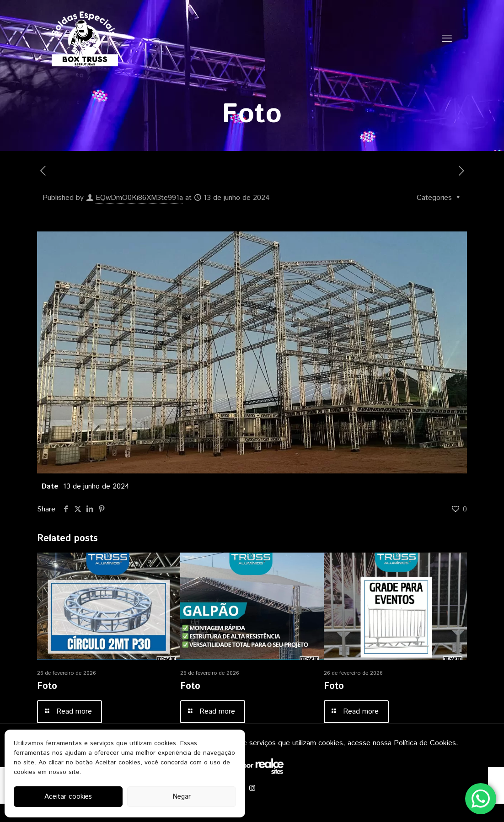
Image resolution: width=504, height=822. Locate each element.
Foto (47, 686)
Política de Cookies (425, 743)
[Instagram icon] (252, 788)
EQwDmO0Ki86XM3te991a (139, 198)
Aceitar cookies (68, 797)
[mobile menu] (447, 39)
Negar (182, 797)
